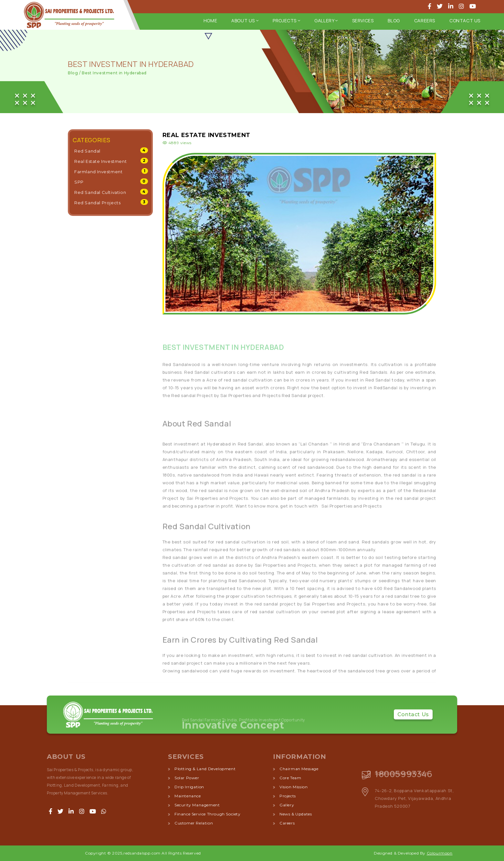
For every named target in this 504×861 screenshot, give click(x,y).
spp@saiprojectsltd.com (401, 773)
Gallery (326, 21)
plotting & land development (205, 769)
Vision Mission (294, 787)
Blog (394, 21)
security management (197, 805)
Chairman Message (299, 769)
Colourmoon (440, 853)
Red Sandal (87, 151)
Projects (286, 21)
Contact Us (465, 21)
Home (210, 21)
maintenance (188, 796)
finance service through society (208, 814)
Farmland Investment (98, 172)
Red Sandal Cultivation (100, 192)
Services (363, 21)
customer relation (194, 823)
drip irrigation (189, 787)
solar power (187, 778)
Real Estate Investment (100, 161)
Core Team (290, 778)
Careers (425, 21)
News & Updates (296, 814)
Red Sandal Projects (97, 203)
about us (245, 21)
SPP (79, 182)
